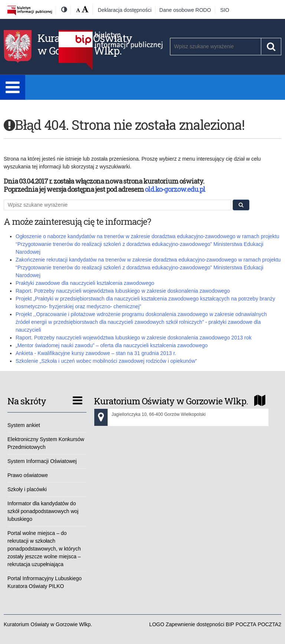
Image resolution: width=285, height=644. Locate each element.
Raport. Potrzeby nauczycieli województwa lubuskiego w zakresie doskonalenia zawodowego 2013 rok (134, 338)
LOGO (157, 624)
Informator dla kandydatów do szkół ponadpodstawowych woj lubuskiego (43, 511)
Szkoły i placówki (27, 489)
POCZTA (246, 624)
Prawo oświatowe (28, 475)
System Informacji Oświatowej (42, 461)
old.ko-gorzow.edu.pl (175, 189)
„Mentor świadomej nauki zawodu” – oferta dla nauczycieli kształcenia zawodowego (112, 345)
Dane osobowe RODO (185, 10)
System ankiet (24, 425)
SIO (225, 10)
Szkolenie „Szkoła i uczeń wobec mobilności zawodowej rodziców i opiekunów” (106, 361)
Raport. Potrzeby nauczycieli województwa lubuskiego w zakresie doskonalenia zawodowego (123, 291)
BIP (230, 624)
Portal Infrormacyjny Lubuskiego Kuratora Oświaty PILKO (45, 582)
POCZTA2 (269, 624)
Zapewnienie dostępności (195, 624)
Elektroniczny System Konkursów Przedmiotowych (46, 443)
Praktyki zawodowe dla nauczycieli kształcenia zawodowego (85, 283)
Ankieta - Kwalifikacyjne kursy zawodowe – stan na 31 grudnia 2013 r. (96, 353)
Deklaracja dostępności (125, 10)
